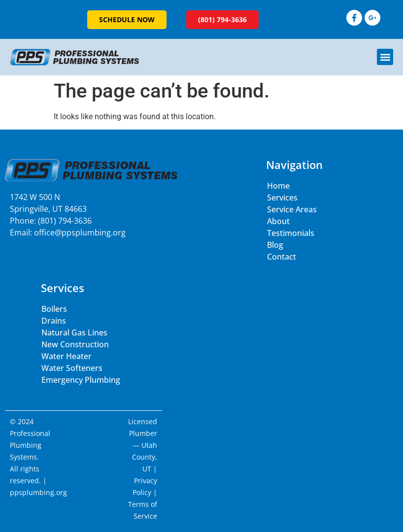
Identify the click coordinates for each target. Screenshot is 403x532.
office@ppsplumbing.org (80, 233)
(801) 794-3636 (65, 221)
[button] (385, 57)
